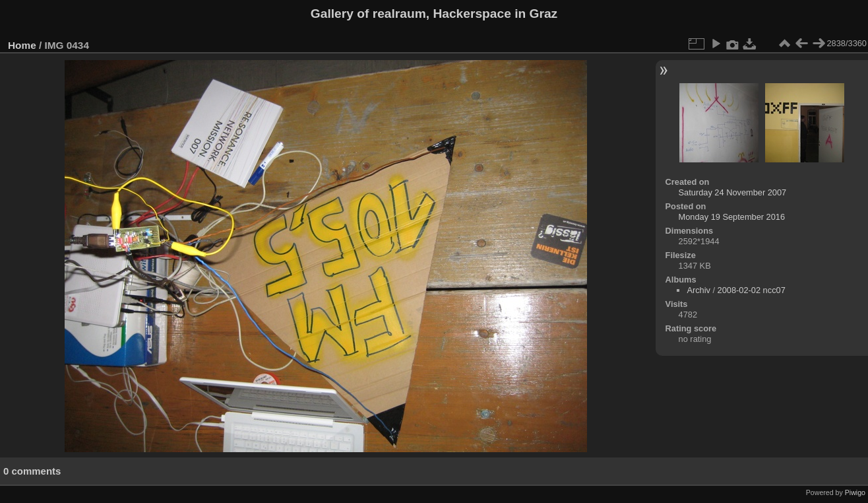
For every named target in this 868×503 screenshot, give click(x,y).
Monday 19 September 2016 (732, 217)
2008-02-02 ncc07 (752, 290)
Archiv (698, 290)
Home (22, 45)
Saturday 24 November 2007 (733, 192)
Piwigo (855, 492)
